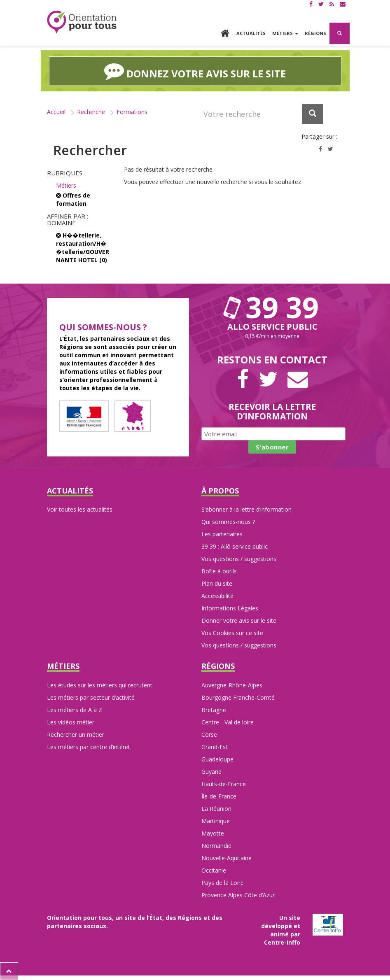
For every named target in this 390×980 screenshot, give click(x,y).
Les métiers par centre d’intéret (89, 747)
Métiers (66, 185)
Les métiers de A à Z (75, 710)
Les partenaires (222, 534)
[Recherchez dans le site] (259, 114)
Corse (209, 734)
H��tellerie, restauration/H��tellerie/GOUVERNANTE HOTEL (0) (83, 248)
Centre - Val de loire (228, 722)
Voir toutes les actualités (80, 509)
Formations (132, 112)
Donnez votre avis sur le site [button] (195, 71)
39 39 (272, 307)
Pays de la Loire (223, 883)
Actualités (251, 33)
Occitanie (214, 870)
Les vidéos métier (71, 722)
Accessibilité (217, 596)
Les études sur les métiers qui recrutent (100, 685)
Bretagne (214, 710)
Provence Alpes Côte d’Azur (238, 895)
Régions (315, 33)
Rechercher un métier (76, 734)
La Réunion (216, 809)
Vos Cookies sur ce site (232, 633)
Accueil (56, 112)
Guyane (211, 772)
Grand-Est (215, 747)
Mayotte (213, 833)
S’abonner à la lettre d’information (246, 509)
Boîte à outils (219, 571)
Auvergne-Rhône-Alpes (232, 685)
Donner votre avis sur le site (239, 620)
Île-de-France (219, 796)
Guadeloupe (217, 759)
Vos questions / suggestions (239, 559)
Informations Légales (230, 608)
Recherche (91, 112)
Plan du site (217, 583)
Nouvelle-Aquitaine (227, 858)
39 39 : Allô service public (235, 546)
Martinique (216, 821)
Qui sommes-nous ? (228, 522)
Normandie (216, 846)
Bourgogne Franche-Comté (238, 697)
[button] (340, 33)
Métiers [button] (285, 33)
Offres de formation (73, 199)
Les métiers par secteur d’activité (91, 697)
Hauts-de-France (224, 784)
